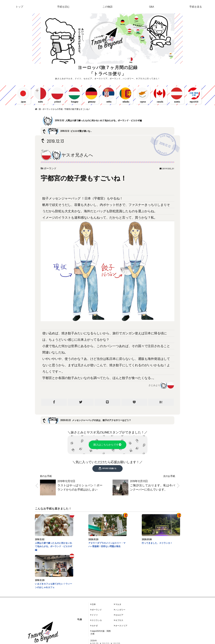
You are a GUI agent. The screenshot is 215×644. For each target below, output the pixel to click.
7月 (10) (127, 614)
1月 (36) (107, 631)
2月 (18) (96, 631)
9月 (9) (106, 614)
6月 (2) (95, 629)
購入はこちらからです (108, 446)
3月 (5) (95, 607)
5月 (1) (105, 629)
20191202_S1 (168, 170)
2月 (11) (105, 607)
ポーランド (51, 169)
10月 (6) (96, 614)
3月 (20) (125, 629)
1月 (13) (116, 607)
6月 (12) (96, 616)
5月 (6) (106, 616)
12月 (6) (96, 623)
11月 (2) (107, 623)
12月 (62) (96, 638)
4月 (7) (115, 629)
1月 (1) (117, 623)
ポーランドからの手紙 (53, 110)
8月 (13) (116, 614)
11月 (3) (108, 638)
